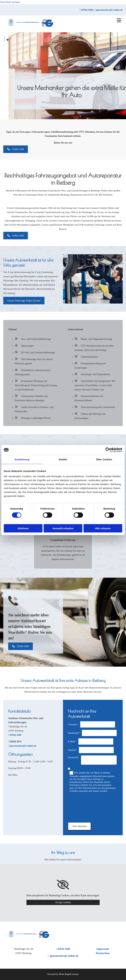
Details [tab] (63, 459)
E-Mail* (72, 741)
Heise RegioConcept (69, 974)
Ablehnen (23, 528)
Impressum (103, 949)
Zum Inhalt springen (10, 2)
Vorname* (73, 724)
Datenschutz (103, 953)
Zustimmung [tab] (22, 459)
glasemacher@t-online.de (109, 10)
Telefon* (72, 750)
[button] (16, 149)
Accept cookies (63, 902)
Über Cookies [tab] (104, 459)
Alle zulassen (103, 528)
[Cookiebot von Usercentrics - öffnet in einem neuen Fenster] (108, 450)
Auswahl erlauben (63, 528)
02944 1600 (87, 10)
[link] (63, 885)
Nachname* (74, 733)
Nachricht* (73, 757)
